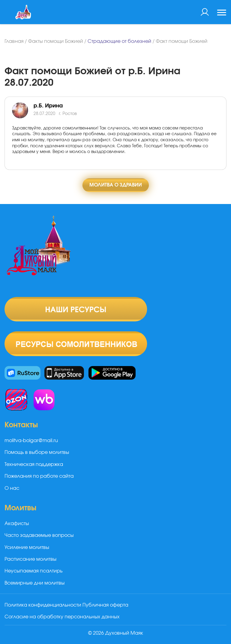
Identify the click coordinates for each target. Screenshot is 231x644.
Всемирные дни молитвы (35, 583)
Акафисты (17, 524)
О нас (12, 488)
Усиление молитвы (27, 547)
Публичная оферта (105, 605)
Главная (14, 41)
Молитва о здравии (116, 185)
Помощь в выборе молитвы (37, 452)
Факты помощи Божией (56, 41)
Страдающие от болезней (119, 41)
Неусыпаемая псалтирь (34, 571)
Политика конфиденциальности (43, 605)
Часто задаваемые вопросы (39, 535)
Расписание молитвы (30, 559)
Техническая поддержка (34, 464)
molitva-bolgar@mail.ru (31, 441)
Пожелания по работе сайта (39, 476)
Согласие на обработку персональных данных (62, 617)
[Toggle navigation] (222, 13)
